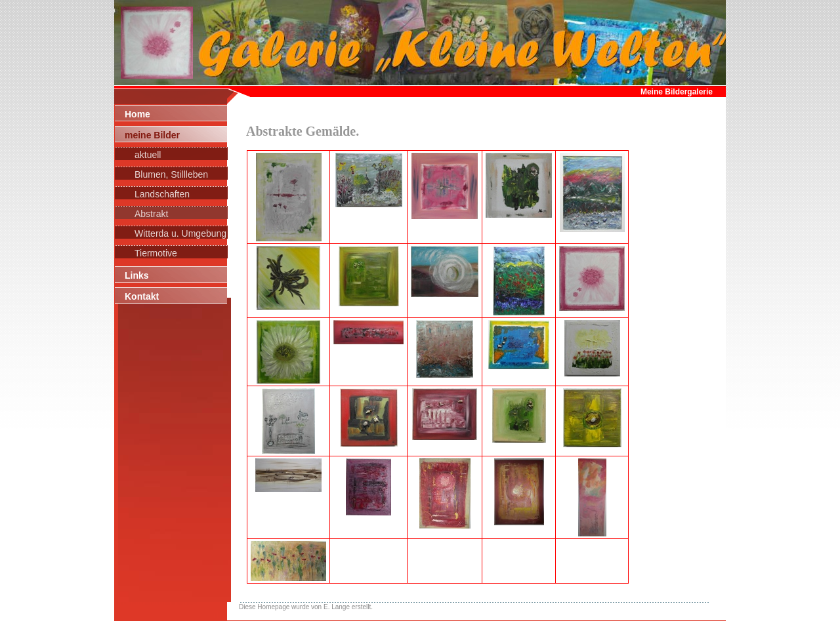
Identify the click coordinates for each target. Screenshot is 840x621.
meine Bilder (152, 135)
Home (137, 114)
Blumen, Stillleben (171, 174)
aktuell (148, 155)
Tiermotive (156, 253)
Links (137, 275)
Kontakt (142, 296)
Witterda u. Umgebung (180, 233)
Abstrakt (151, 214)
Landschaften (162, 194)
